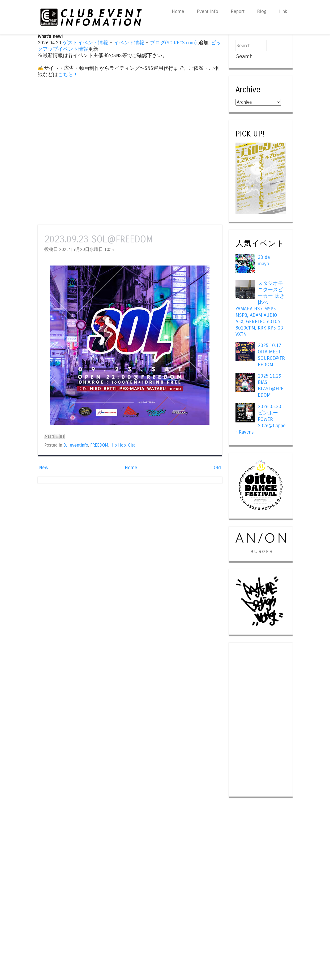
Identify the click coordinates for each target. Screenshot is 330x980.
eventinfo (79, 445)
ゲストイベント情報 (85, 43)
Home (178, 11)
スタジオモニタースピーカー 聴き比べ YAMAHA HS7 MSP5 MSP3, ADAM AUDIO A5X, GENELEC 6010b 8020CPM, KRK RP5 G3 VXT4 (260, 309)
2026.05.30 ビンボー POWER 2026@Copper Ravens (261, 419)
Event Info (207, 11)
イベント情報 (129, 43)
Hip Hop (118, 445)
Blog (262, 11)
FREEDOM (99, 445)
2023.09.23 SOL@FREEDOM (99, 239)
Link (283, 11)
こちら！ (68, 75)
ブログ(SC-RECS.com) (173, 43)
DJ (66, 445)
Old (217, 468)
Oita (132, 445)
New (44, 468)
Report (238, 11)
